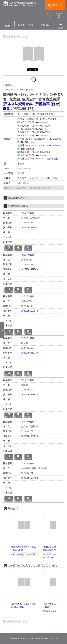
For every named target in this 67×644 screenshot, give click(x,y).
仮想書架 (28, 249)
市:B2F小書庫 (28, 213)
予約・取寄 (9, 249)
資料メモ (18, 249)
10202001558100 (30, 478)
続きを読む (52, 159)
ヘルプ (49, 16)
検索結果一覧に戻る (15, 37)
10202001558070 (30, 311)
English (59, 16)
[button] (26, 25)
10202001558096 (30, 436)
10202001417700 (30, 269)
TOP (7, 26)
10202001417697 (30, 228)
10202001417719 (30, 353)
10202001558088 (30, 395)
